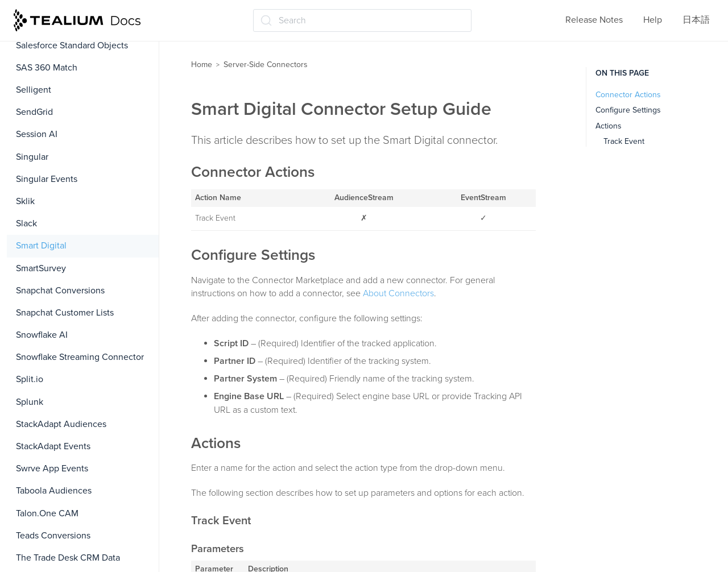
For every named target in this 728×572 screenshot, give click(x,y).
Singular (32, 157)
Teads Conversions (53, 536)
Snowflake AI (42, 335)
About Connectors (398, 293)
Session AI (37, 134)
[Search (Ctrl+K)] (362, 20)
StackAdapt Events (53, 446)
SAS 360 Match (47, 68)
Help (653, 20)
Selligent (34, 90)
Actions (609, 126)
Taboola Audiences (54, 491)
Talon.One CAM (47, 513)
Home (202, 65)
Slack (26, 223)
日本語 (696, 20)
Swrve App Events (52, 469)
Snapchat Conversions (60, 291)
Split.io (30, 379)
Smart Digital (41, 246)
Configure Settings (628, 110)
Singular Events (47, 179)
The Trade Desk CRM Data (68, 558)
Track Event (624, 141)
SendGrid (34, 112)
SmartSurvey (41, 268)
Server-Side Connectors (266, 65)
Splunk (30, 402)
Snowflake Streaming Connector (80, 357)
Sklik (25, 201)
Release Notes (594, 20)
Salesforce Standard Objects (72, 45)
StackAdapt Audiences (61, 424)
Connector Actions (628, 95)
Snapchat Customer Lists (65, 313)
